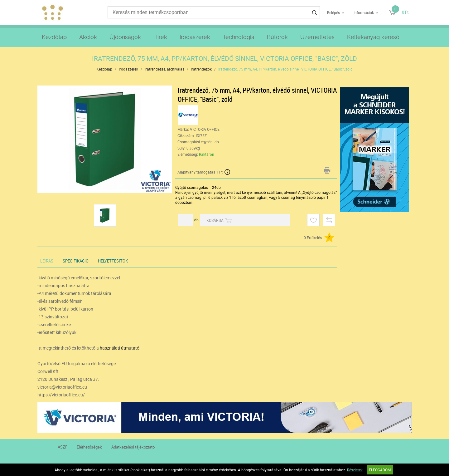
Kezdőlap (54, 37)
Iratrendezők (201, 69)
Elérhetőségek (89, 447)
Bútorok (277, 37)
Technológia (239, 37)
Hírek (160, 37)
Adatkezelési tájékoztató (133, 447)
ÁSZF (63, 447)
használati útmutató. (120, 348)
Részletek (355, 470)
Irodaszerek (195, 37)
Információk (364, 12)
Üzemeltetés (317, 37)
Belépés (333, 12)
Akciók (88, 37)
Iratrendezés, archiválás (164, 69)
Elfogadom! (380, 470)
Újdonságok (125, 37)
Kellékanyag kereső (373, 37)
